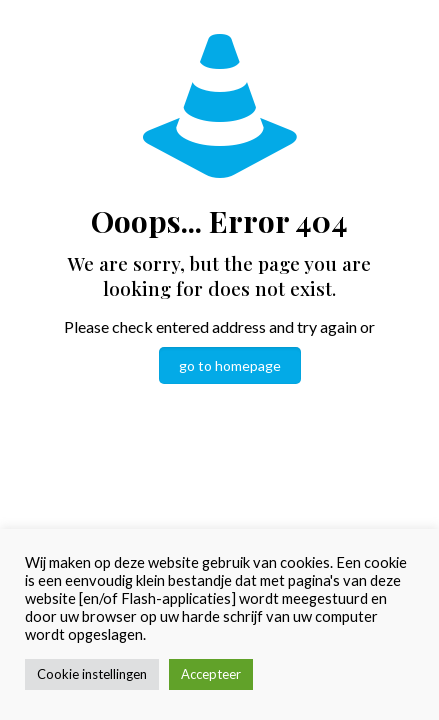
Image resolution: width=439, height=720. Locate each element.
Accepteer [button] (211, 674)
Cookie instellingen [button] (92, 674)
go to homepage (230, 365)
